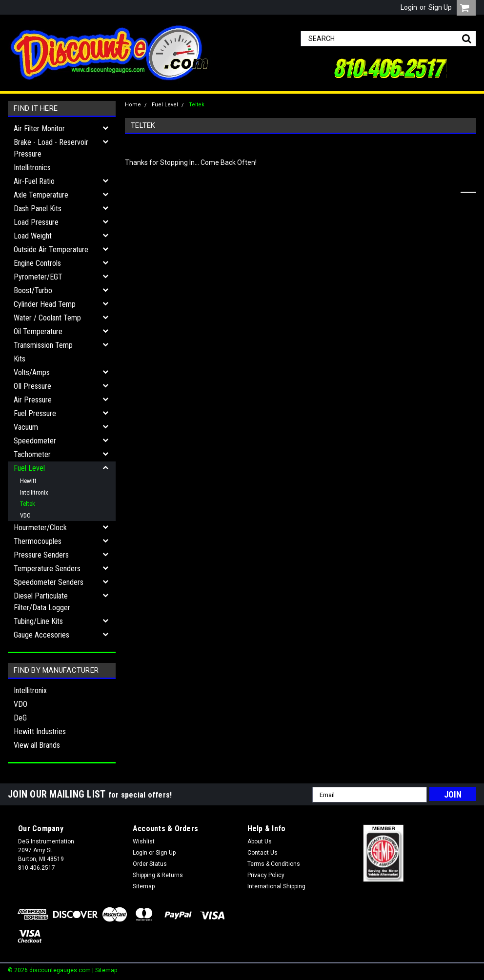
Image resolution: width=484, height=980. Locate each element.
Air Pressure (33, 400)
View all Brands (37, 745)
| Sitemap (105, 970)
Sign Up (440, 7)
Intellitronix (34, 492)
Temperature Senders (47, 569)
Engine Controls (37, 263)
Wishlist (144, 841)
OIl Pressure (32, 386)
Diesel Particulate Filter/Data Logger (42, 602)
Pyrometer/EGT (38, 277)
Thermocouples (38, 541)
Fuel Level (29, 468)
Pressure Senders (41, 555)
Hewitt (28, 481)
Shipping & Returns (158, 875)
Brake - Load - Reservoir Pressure (51, 148)
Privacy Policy (266, 875)
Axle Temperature (41, 195)
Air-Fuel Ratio (34, 181)
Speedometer (35, 441)
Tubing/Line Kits (38, 621)
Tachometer (32, 454)
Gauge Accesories (41, 635)
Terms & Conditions (274, 864)
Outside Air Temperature (51, 250)
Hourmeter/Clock (40, 528)
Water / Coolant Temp (47, 318)
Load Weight (33, 236)
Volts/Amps (32, 372)
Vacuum (26, 427)
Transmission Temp (43, 345)
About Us (260, 841)
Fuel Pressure (35, 413)
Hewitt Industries (40, 731)
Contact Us (262, 853)
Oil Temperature (38, 331)
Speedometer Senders (49, 582)
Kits (20, 359)
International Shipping (276, 886)
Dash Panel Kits (38, 209)
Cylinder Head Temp (45, 304)
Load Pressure (36, 222)
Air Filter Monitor (39, 129)
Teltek (28, 504)
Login (409, 7)
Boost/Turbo (33, 290)
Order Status (150, 864)
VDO (25, 515)
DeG (20, 718)
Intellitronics (32, 168)
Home (133, 105)
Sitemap (144, 886)
